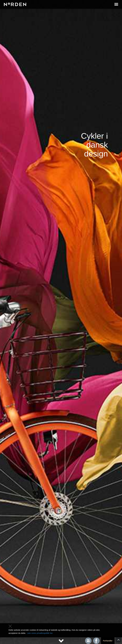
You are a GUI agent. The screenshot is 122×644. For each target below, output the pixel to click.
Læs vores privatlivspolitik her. (40, 633)
